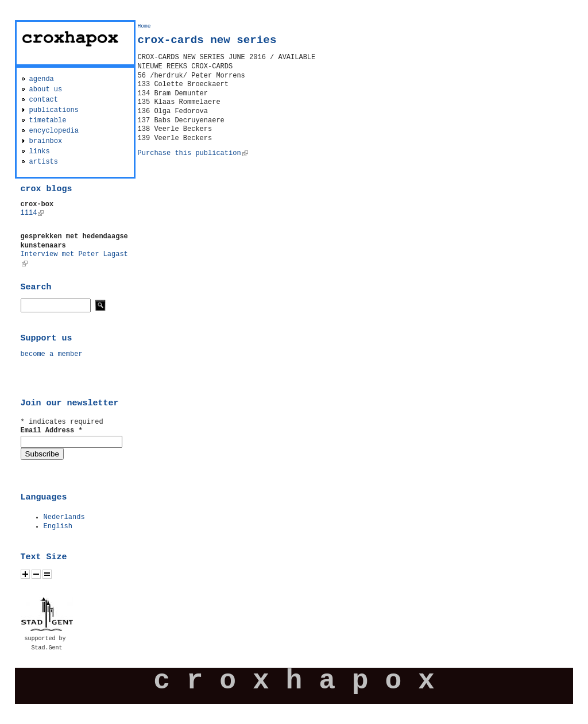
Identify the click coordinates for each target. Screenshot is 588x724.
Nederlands (64, 517)
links (40, 152)
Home (144, 26)
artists (44, 162)
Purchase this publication (193, 153)
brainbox (46, 141)
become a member (52, 354)
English (58, 526)
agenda (42, 79)
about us (46, 90)
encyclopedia (54, 131)
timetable (48, 121)
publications (54, 110)
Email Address (52, 431)
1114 (32, 213)
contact (44, 100)
